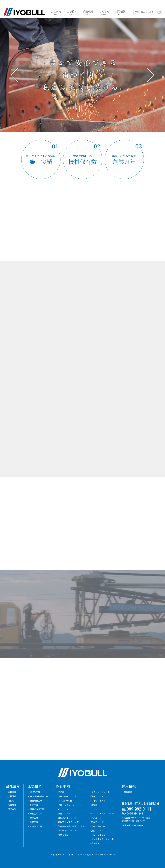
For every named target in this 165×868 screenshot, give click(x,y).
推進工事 (34, 822)
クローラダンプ (98, 835)
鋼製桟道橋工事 (37, 809)
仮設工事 (34, 805)
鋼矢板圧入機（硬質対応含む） (72, 826)
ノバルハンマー (98, 818)
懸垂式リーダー (98, 822)
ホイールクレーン (66, 809)
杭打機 (61, 792)
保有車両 (63, 786)
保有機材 (88, 13)
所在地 (11, 801)
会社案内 (56, 13)
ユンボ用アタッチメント (103, 839)
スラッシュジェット (100, 792)
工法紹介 (72, 13)
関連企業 (12, 809)
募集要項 (128, 792)
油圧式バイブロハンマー (69, 818)
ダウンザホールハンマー (103, 814)
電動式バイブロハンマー (69, 822)
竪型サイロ (63, 835)
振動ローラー (97, 831)
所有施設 (12, 805)
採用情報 (120, 13)
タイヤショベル (98, 801)
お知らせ (104, 13)
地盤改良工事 (36, 801)
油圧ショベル (97, 797)
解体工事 (34, 818)
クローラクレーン (66, 805)
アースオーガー (98, 826)
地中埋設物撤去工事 (39, 797)
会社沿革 (12, 797)
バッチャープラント (67, 831)
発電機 (94, 805)
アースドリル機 (65, 801)
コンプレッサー (98, 809)
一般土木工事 (36, 814)
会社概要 (12, 792)
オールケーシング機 (67, 797)
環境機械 (95, 844)
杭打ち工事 (35, 792)
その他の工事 (36, 826)
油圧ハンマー (64, 814)
